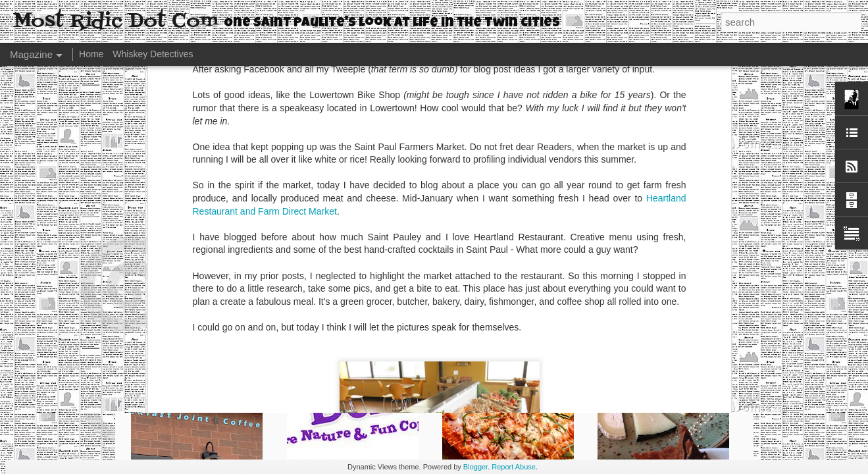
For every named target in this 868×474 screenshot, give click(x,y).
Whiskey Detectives (153, 54)
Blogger (475, 467)
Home (91, 54)
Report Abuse (514, 467)
